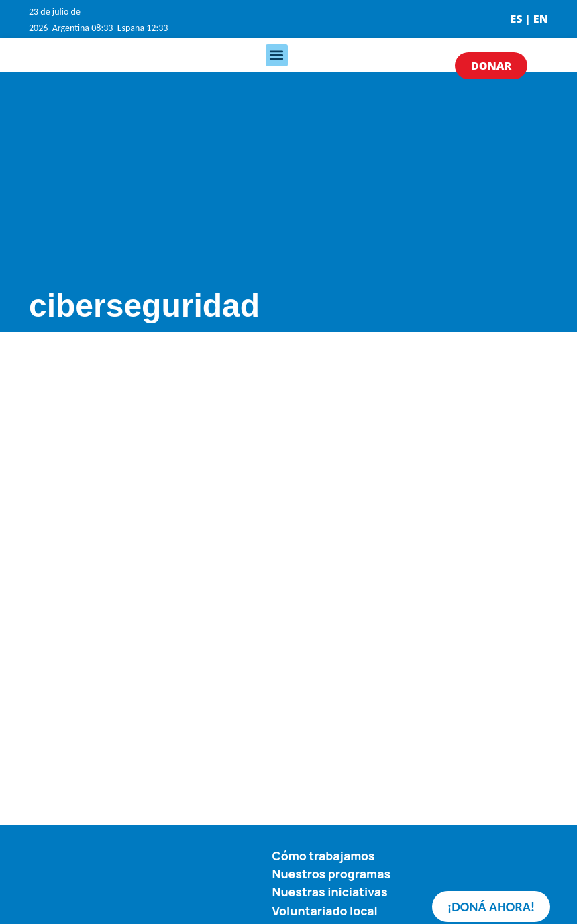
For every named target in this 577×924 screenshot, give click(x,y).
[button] (277, 55)
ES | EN (529, 19)
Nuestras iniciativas (330, 892)
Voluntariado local (325, 910)
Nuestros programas (332, 874)
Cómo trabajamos (324, 856)
